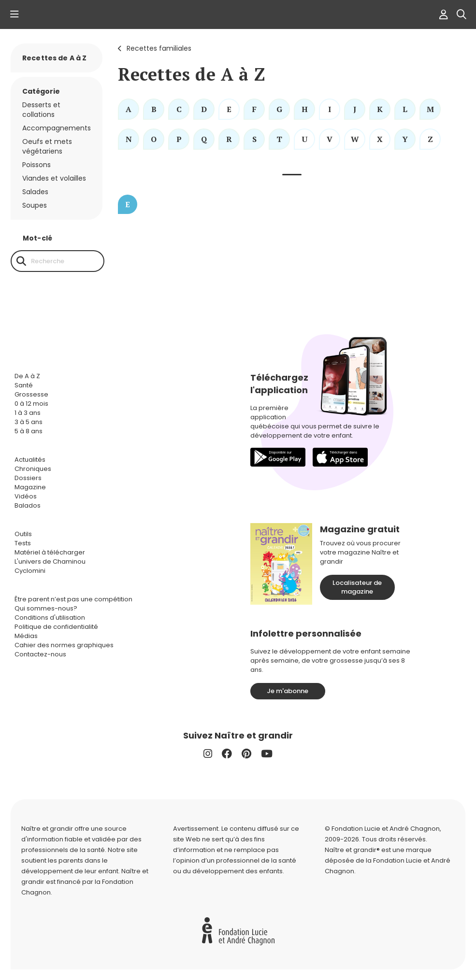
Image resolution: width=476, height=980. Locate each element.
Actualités (30, 460)
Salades (35, 192)
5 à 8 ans (29, 431)
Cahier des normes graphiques (64, 645)
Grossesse (31, 394)
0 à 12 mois (31, 404)
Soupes (35, 205)
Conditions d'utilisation (50, 618)
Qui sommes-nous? (46, 608)
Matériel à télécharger (50, 552)
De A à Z (27, 376)
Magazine (30, 487)
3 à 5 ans (29, 422)
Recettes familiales (159, 48)
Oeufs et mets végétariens (47, 146)
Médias (26, 636)
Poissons (36, 165)
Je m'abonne (288, 691)
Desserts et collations (41, 110)
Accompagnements (57, 128)
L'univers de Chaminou (50, 561)
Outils (23, 534)
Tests (23, 543)
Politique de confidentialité (56, 627)
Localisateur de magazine (357, 587)
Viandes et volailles (54, 178)
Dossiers (28, 478)
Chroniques (33, 469)
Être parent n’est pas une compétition (73, 599)
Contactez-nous (40, 654)
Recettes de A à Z (54, 58)
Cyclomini (30, 571)
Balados (28, 505)
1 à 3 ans (28, 413)
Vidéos (26, 496)
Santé (24, 385)
